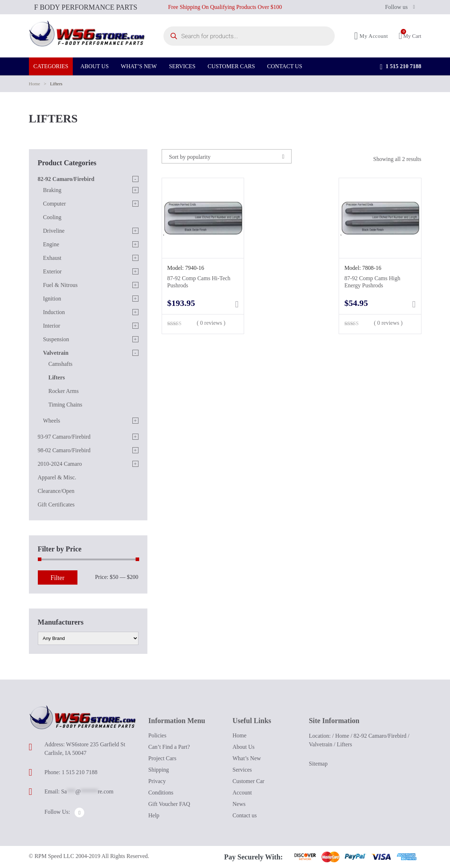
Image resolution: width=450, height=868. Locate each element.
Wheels (52, 421)
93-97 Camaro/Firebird (64, 437)
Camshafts (61, 364)
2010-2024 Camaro (60, 464)
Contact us (245, 815)
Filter (58, 578)
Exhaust (52, 258)
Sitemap (318, 764)
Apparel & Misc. (57, 477)
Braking (52, 190)
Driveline (54, 231)
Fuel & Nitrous (60, 285)
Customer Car (249, 781)
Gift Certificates (56, 504)
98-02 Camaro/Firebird (64, 450)
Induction (54, 312)
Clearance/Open (56, 491)
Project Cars (163, 758)
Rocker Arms (64, 391)
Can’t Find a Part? (169, 747)
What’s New (247, 758)
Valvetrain (56, 353)
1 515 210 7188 (400, 71)
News (239, 804)
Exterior (52, 271)
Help (154, 815)
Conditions (161, 793)
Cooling (52, 217)
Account (242, 793)
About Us (244, 747)
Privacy (157, 781)
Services (242, 770)
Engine (51, 244)
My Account (371, 38)
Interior (52, 326)
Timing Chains (65, 405)
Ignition (52, 299)
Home (35, 84)
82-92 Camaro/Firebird (66, 179)
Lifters (57, 377)
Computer (55, 204)
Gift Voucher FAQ (169, 804)
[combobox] (227, 156)
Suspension (56, 339)
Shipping (159, 770)
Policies (158, 735)
